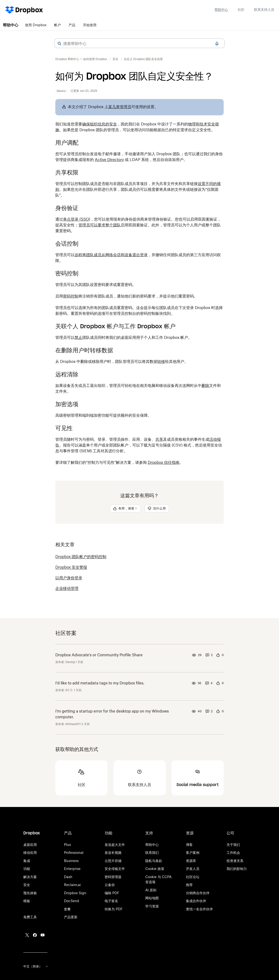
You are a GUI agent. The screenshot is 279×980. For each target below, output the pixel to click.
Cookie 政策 (155, 869)
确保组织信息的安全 (100, 124)
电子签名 (111, 901)
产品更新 (71, 917)
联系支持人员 (264, 9)
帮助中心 (221, 9)
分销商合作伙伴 (198, 893)
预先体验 (30, 893)
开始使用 (90, 25)
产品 (72, 25)
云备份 (110, 885)
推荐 (189, 885)
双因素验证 (208, 219)
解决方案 (30, 877)
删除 (205, 385)
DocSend (72, 901)
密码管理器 (113, 877)
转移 (161, 361)
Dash (68, 877)
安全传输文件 (115, 869)
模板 (27, 901)
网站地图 (152, 898)
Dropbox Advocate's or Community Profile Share (99, 655)
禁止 (78, 337)
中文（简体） (36, 966)
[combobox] (139, 43)
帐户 (57, 25)
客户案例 (193, 853)
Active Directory (109, 160)
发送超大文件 (115, 845)
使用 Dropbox (36, 25)
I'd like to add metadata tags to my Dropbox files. (100, 683)
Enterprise (72, 869)
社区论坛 (193, 877)
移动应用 (30, 853)
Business (71, 861)
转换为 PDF (114, 909)
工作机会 (233, 853)
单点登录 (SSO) (77, 219)
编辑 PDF (112, 893)
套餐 (67, 909)
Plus (67, 845)
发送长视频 (113, 853)
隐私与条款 (154, 861)
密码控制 (71, 296)
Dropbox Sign (75, 893)
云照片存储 (113, 861)
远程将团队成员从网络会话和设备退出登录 (111, 255)
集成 (27, 861)
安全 (27, 885)
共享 (159, 439)
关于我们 (233, 845)
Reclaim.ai (72, 885)
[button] (59, 43)
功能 (27, 869)
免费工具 (30, 917)
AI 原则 (151, 890)
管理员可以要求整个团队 (100, 225)
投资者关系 (235, 861)
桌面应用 (30, 845)
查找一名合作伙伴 (199, 909)
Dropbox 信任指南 (164, 462)
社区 (241, 9)
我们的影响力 (237, 869)
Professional (74, 853)
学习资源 (152, 906)
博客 (189, 845)
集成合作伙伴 (196, 901)
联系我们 (152, 853)
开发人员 (193, 869)
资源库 (191, 861)
